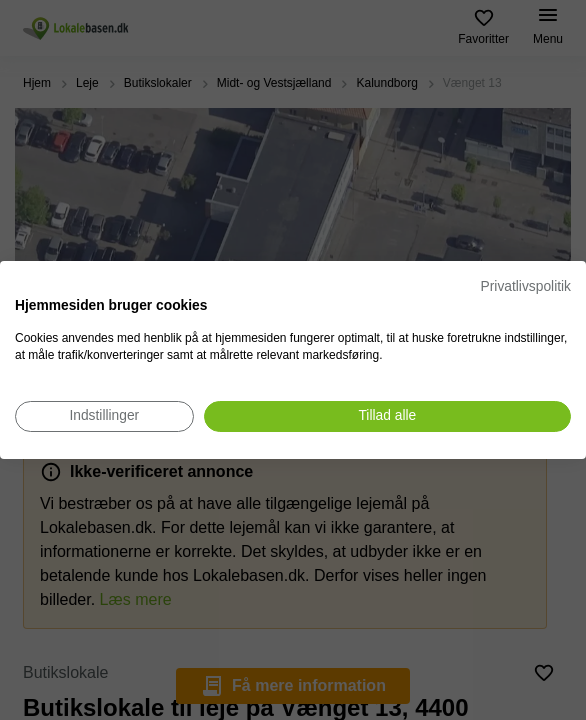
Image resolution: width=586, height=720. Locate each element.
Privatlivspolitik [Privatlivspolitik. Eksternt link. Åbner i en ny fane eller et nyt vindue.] (526, 286)
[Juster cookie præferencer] (104, 416)
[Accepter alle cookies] (387, 416)
